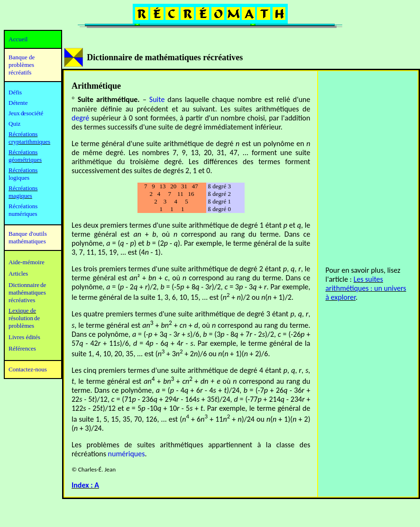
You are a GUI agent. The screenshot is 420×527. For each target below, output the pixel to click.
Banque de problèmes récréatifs (22, 65)
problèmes (21, 326)
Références (22, 348)
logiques (19, 178)
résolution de (24, 318)
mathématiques (27, 292)
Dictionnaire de (27, 285)
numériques (127, 454)
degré (80, 118)
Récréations (23, 170)
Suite (157, 99)
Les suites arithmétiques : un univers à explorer (365, 288)
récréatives (22, 300)
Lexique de (22, 310)
